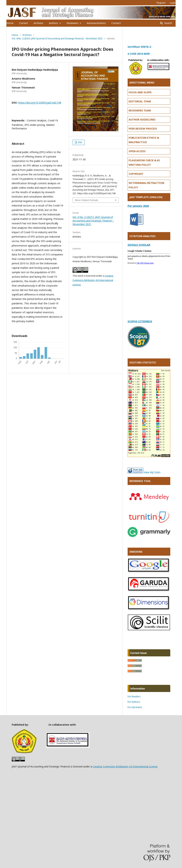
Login (173, 3)
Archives (38, 23)
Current (24, 23)
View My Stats (152, 472)
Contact (116, 23)
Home (10, 23)
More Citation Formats (87, 200)
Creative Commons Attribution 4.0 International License (93, 280)
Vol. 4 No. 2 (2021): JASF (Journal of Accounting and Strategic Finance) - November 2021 (57, 38)
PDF (80, 142)
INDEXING (136, 552)
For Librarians (135, 707)
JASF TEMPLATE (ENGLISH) (146, 197)
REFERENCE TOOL (140, 481)
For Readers (134, 696)
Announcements (96, 23)
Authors (54, 23)
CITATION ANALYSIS (142, 236)
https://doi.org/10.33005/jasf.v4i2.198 (40, 103)
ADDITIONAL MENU (142, 82)
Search (168, 23)
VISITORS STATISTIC (143, 362)
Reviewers (73, 23)
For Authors (134, 702)
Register (161, 3)
